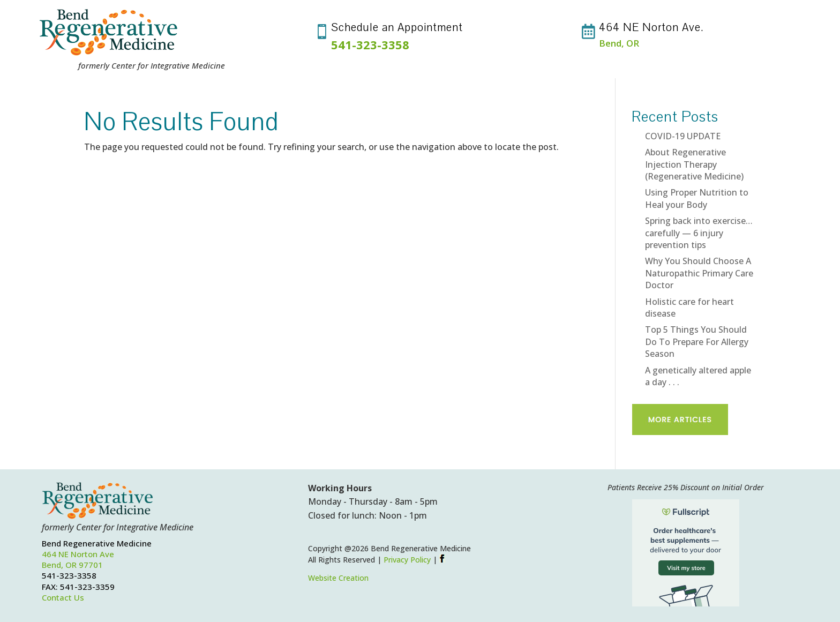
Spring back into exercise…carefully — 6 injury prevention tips (699, 233)
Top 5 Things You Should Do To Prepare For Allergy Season (697, 342)
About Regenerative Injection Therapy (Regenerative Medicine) (694, 164)
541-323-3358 (370, 44)
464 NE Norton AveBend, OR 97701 (78, 559)
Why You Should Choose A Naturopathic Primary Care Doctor (699, 273)
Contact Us (63, 597)
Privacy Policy (407, 560)
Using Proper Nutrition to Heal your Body (697, 198)
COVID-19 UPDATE (683, 136)
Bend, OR (619, 43)
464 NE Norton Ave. (651, 27)
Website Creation (338, 578)
